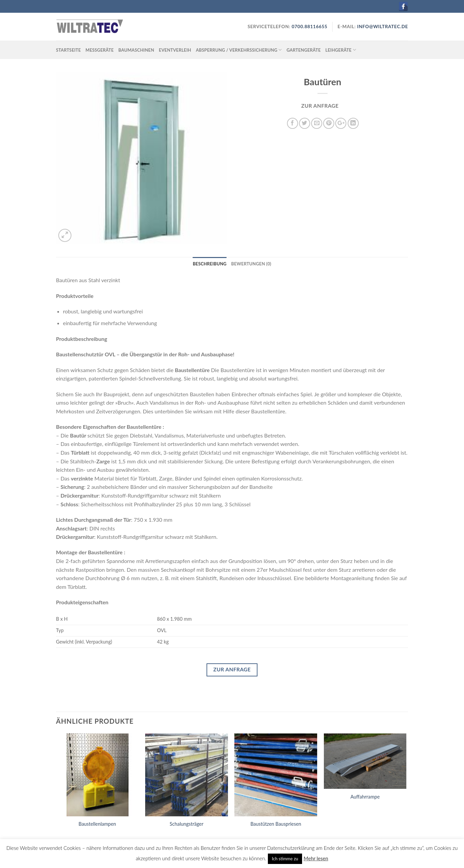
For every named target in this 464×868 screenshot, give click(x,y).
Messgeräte (100, 50)
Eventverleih (175, 50)
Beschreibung (210, 264)
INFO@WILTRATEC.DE (383, 27)
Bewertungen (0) (251, 264)
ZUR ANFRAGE (320, 106)
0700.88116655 (309, 27)
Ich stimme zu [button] (285, 859)
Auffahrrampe (365, 797)
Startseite (68, 50)
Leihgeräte (341, 50)
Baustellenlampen (97, 824)
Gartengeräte (304, 50)
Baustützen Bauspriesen (276, 824)
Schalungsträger (187, 824)
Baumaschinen (136, 50)
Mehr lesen (316, 858)
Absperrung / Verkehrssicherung (239, 50)
